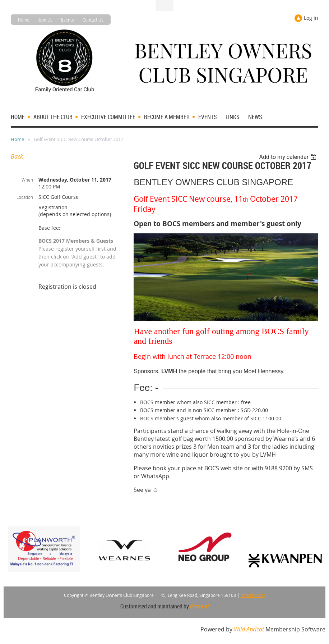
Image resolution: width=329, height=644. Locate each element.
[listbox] (289, 157)
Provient (200, 606)
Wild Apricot (249, 629)
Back (17, 156)
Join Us (45, 20)
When (27, 180)
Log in (311, 18)
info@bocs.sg (253, 595)
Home (24, 20)
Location (25, 197)
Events (68, 20)
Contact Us (93, 20)
